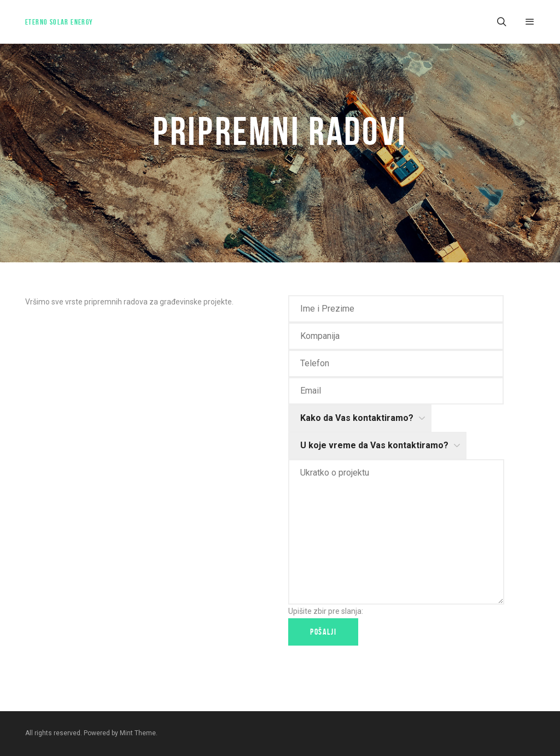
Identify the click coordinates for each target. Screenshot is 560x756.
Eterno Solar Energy (59, 22)
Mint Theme (138, 733)
